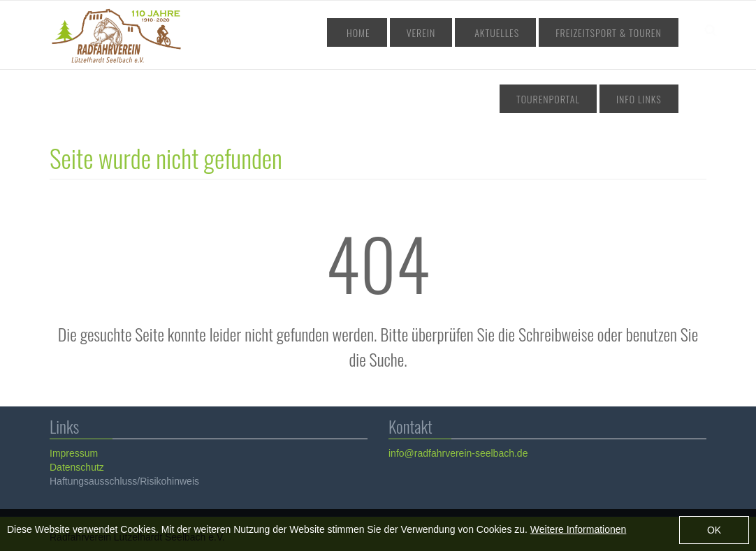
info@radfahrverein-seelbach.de (457, 453)
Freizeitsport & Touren (532, 32)
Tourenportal (636, 32)
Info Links (645, 99)
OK (714, 530)
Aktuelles (435, 32)
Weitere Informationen (578, 529)
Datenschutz (76, 467)
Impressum (73, 453)
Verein (376, 32)
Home (328, 32)
